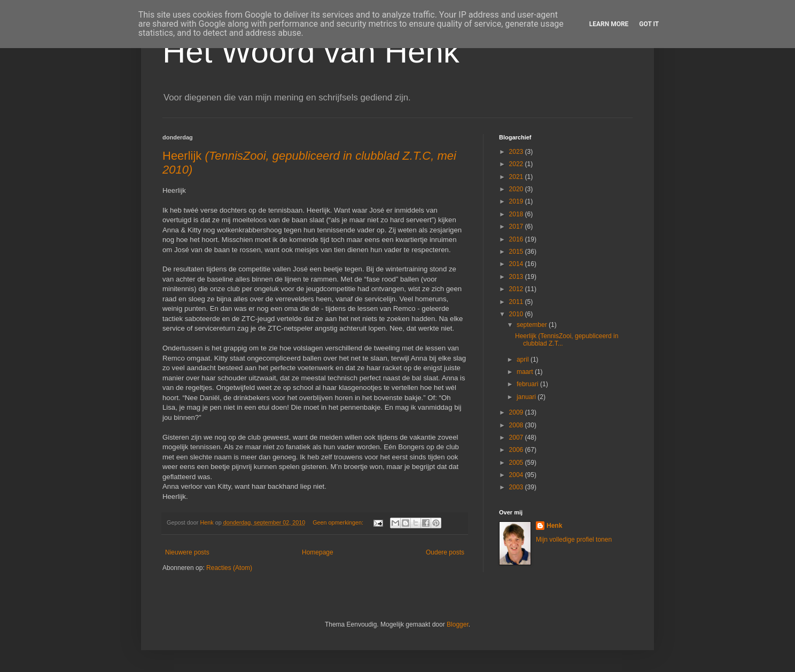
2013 (517, 277)
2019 (517, 201)
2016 (517, 239)
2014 (517, 264)
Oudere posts (445, 552)
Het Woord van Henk (311, 52)
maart (526, 372)
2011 (517, 302)
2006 (517, 450)
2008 (517, 425)
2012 (517, 289)
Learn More (609, 24)
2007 (517, 437)
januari (527, 397)
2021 (517, 177)
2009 (517, 412)
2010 (517, 314)
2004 (517, 475)
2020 (517, 189)
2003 (517, 487)
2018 (517, 214)
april (524, 360)
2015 (517, 252)
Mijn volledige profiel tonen (574, 540)
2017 (517, 226)
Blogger (458, 624)
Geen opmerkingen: (339, 522)
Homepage (318, 552)
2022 (517, 164)
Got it (649, 24)
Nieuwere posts (187, 552)
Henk (554, 526)
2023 (517, 152)
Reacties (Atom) (229, 568)
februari (528, 384)
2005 (517, 463)
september (533, 325)
